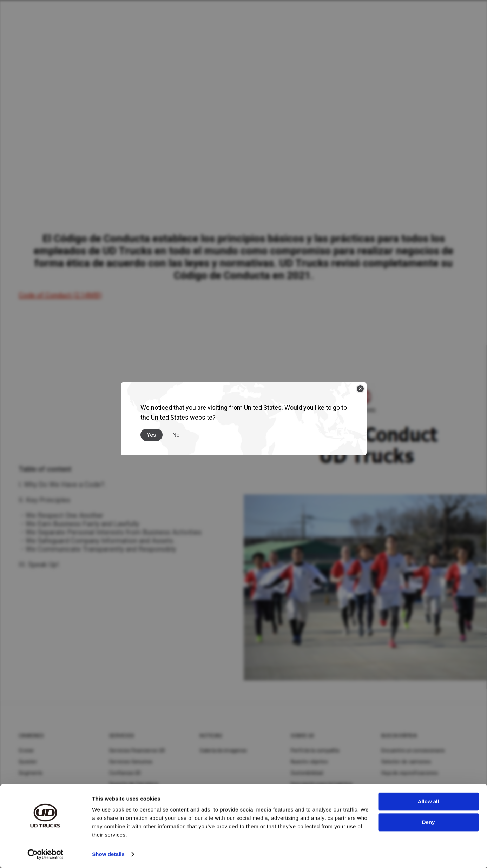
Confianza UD (125, 773)
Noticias (211, 736)
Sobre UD (303, 736)
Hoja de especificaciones (410, 773)
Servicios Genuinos (131, 762)
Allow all (429, 802)
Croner (27, 750)
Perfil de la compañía (315, 750)
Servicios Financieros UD (137, 750)
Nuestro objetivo (310, 762)
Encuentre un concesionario (413, 750)
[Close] (360, 389)
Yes (152, 435)
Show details (108, 854)
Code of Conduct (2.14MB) (60, 295)
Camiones (31, 736)
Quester (28, 762)
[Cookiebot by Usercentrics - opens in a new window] (45, 854)
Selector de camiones (406, 762)
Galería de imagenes (223, 750)
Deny (429, 822)
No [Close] (176, 435)
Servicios (122, 736)
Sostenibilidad (307, 773)
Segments (31, 773)
